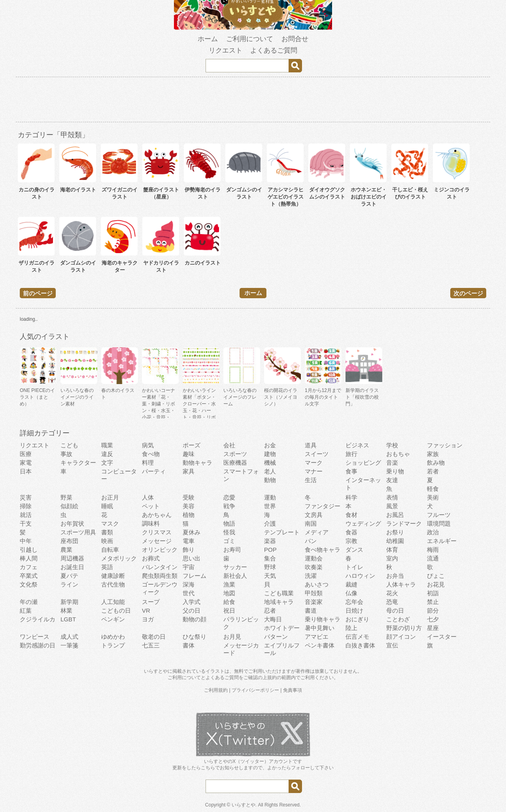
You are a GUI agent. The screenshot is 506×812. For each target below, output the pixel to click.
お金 (270, 445)
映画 (107, 541)
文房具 (314, 515)
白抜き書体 (360, 645)
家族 (433, 454)
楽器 (270, 541)
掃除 (26, 506)
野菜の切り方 (404, 628)
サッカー (235, 567)
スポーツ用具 (78, 532)
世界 (270, 506)
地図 (229, 593)
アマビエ (317, 637)
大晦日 (273, 619)
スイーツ (317, 454)
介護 (270, 523)
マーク (314, 463)
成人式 (69, 637)
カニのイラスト (203, 263)
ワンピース (35, 637)
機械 (270, 463)
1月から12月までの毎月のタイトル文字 (323, 397)
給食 (229, 602)
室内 (392, 558)
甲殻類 (314, 593)
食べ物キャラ (323, 550)
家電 (26, 463)
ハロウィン (360, 576)
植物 (189, 515)
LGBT (68, 619)
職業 (107, 445)
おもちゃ (398, 454)
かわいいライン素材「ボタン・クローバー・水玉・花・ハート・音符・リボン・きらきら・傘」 (199, 411)
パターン (276, 637)
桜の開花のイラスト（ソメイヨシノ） (281, 397)
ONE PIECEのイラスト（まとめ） (37, 397)
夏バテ (69, 576)
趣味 (189, 454)
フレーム (194, 576)
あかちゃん (157, 515)
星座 (433, 628)
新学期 (69, 602)
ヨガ (148, 619)
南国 (311, 523)
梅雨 (433, 550)
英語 (107, 567)
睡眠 (107, 506)
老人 (270, 471)
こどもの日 (116, 610)
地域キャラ (279, 602)
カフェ (29, 567)
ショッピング (363, 463)
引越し (29, 550)
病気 (148, 445)
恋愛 (229, 497)
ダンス (354, 550)
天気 (270, 576)
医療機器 (235, 463)
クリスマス (157, 532)
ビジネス (357, 445)
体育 (392, 550)
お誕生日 (72, 567)
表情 (392, 497)
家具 (189, 471)
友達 (392, 480)
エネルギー (442, 541)
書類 (107, 532)
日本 (26, 471)
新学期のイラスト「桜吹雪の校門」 (362, 397)
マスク (110, 523)
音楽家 (314, 602)
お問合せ (295, 39)
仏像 (351, 593)
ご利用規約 (216, 690)
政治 (433, 532)
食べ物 (151, 454)
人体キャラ (401, 584)
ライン (69, 584)
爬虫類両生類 (160, 576)
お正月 (110, 497)
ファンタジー (323, 506)
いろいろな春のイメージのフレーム (240, 397)
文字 (107, 463)
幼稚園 (395, 541)
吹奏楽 (314, 567)
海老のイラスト (78, 190)
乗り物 (395, 471)
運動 (270, 497)
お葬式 (151, 558)
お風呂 (395, 515)
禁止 (433, 602)
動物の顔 (194, 619)
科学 (351, 497)
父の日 (192, 610)
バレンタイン (160, 567)
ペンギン (113, 619)
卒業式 (29, 576)
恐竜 (392, 602)
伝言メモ (357, 637)
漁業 (229, 584)
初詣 (433, 593)
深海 (189, 584)
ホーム (208, 39)
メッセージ (157, 541)
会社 (229, 445)
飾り (189, 550)
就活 (26, 515)
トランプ (113, 645)
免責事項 (293, 690)
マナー (314, 471)
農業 (66, 550)
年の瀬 (29, 602)
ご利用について (250, 39)
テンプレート (282, 532)
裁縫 (351, 584)
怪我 (229, 532)
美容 (189, 506)
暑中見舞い (320, 628)
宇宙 (189, 567)
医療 (26, 454)
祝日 (229, 610)
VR (146, 610)
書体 (189, 645)
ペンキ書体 (320, 645)
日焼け (354, 610)
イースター (442, 637)
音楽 (392, 463)
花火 (392, 593)
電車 (189, 541)
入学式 (192, 602)
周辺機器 (72, 558)
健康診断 (113, 576)
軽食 (433, 489)
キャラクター (78, 463)
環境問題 (439, 523)
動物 (270, 480)
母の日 (395, 610)
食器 (351, 532)
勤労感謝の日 (38, 645)
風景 (392, 506)
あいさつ (317, 584)
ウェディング (363, 523)
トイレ (354, 567)
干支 (26, 523)
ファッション (445, 445)
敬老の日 (154, 637)
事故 (66, 454)
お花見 (436, 584)
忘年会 (354, 602)
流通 (433, 558)
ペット (151, 506)
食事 (351, 471)
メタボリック (119, 558)
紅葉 (26, 610)
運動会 (314, 558)
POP (270, 550)
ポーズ (192, 445)
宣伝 (392, 645)
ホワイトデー (282, 628)
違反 (107, 454)
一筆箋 (69, 645)
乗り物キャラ (323, 619)
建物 (270, 454)
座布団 (69, 541)
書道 (311, 610)
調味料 (151, 523)
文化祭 (29, 584)
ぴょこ (436, 576)
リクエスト (226, 50)
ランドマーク (404, 523)
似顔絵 (69, 506)
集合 (270, 558)
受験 (189, 497)
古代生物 (113, 584)
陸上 (351, 628)
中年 (26, 541)
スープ (151, 602)
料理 (148, 463)
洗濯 (311, 576)
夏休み (192, 532)
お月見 (232, 637)
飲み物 (436, 463)
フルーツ (439, 515)
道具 (311, 445)
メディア (317, 532)
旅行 (351, 454)
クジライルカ (38, 619)
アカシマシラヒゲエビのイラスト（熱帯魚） (286, 197)
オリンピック (160, 550)
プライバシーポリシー (255, 690)
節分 (433, 610)
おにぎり (357, 619)
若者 (433, 471)
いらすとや (244, 805)
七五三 (151, 645)
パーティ (154, 471)
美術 (433, 497)
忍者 (270, 610)
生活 (311, 480)
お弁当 (395, 576)
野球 (270, 567)
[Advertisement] (253, 101)
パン (311, 541)
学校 (392, 445)
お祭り (395, 532)
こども (69, 445)
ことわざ (398, 619)
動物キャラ (197, 463)
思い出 (192, 558)
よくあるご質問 (274, 50)
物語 (229, 523)
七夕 (433, 619)
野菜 (66, 497)
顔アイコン (401, 637)
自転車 (110, 550)
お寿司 (232, 550)
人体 (148, 497)
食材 (351, 515)
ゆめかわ (113, 637)
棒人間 (29, 558)
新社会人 (235, 576)
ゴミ (229, 541)
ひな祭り (194, 637)
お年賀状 (72, 523)
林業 (66, 610)
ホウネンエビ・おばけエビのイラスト (369, 197)
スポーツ (235, 454)
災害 (26, 497)
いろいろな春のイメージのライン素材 (77, 397)
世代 (189, 593)
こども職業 (279, 593)
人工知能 (113, 602)
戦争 (229, 506)
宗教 (351, 541)
